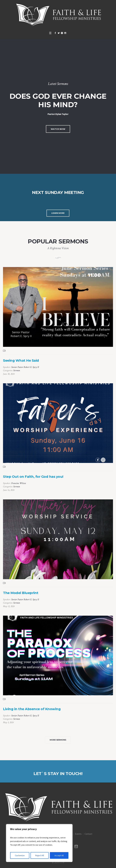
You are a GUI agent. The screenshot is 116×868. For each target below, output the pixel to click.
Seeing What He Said (21, 361)
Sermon (17, 370)
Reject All (40, 855)
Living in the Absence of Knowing (32, 709)
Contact (88, 834)
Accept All (59, 855)
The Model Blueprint (21, 593)
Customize (20, 855)
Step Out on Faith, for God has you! (33, 477)
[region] (39, 843)
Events (78, 834)
